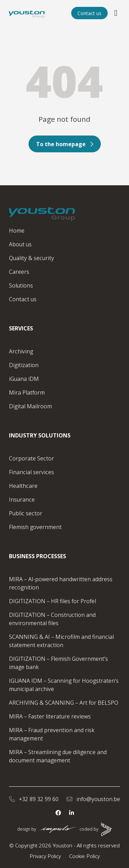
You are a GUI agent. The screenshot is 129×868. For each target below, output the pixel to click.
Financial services (31, 472)
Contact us (89, 13)
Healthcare (23, 486)
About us (20, 244)
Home (17, 231)
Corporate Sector (31, 458)
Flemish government (35, 527)
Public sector (26, 513)
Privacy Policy (45, 856)
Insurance (22, 500)
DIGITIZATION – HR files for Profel (52, 601)
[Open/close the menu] (116, 13)
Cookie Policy (84, 856)
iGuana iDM (24, 379)
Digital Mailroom (30, 406)
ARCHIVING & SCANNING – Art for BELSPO (64, 703)
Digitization (24, 365)
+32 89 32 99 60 (34, 799)
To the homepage (65, 144)
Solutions (21, 285)
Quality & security (31, 258)
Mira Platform (27, 392)
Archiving (21, 351)
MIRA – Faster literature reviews (50, 716)
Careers (19, 272)
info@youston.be (93, 799)
